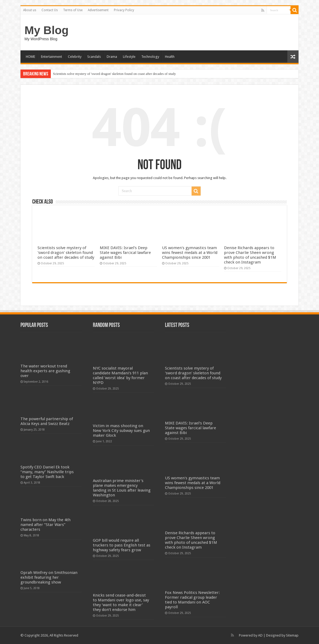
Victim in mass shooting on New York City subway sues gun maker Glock (121, 431)
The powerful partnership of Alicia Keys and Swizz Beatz (47, 421)
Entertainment (51, 57)
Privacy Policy (124, 10)
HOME (30, 57)
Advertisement (98, 10)
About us (30, 10)
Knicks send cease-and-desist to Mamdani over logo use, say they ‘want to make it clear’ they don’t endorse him (121, 602)
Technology (150, 57)
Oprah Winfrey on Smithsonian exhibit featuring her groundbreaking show (49, 577)
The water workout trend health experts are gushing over (45, 371)
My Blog (47, 30)
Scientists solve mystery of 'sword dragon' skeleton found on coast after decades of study (114, 74)
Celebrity (75, 57)
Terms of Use (73, 10)
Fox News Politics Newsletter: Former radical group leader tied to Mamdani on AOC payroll (192, 600)
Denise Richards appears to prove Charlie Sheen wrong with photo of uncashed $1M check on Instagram (250, 255)
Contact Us (50, 10)
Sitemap (292, 635)
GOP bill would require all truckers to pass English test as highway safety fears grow (122, 545)
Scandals (94, 57)
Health (170, 57)
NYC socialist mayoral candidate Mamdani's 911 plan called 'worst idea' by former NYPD (120, 375)
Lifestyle (129, 57)
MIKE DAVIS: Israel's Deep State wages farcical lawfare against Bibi (125, 253)
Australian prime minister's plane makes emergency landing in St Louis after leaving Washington (122, 488)
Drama (112, 57)
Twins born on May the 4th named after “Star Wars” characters (45, 525)
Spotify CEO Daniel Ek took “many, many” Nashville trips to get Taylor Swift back (47, 472)
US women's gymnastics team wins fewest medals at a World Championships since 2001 (190, 253)
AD (260, 635)
